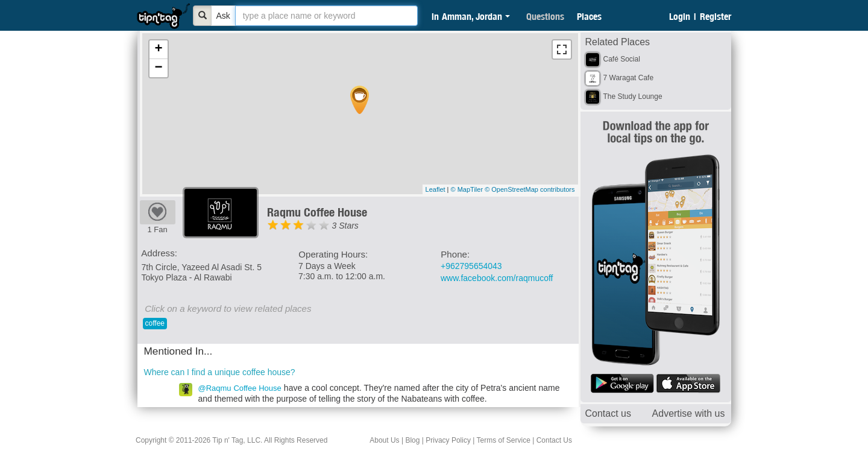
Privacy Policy (448, 440)
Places (589, 16)
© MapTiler (467, 189)
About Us (384, 440)
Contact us (608, 413)
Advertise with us (689, 413)
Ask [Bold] (223, 16)
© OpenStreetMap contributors (530, 189)
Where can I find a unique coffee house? (220, 372)
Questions (545, 16)
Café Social (622, 59)
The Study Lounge (633, 96)
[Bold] (203, 16)
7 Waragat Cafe (629, 78)
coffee (155, 323)
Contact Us (554, 440)
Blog (412, 440)
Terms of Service (503, 440)
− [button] (158, 68)
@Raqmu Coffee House (240, 388)
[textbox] (326, 16)
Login (680, 16)
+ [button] (158, 49)
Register (715, 16)
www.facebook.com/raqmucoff (497, 278)
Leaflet (436, 189)
